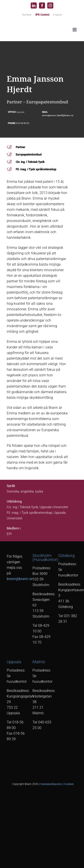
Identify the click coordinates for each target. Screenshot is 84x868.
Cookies (69, 784)
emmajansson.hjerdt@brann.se (58, 115)
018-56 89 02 (23, 123)
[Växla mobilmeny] (75, 30)
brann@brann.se (20, 579)
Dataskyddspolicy (51, 784)
